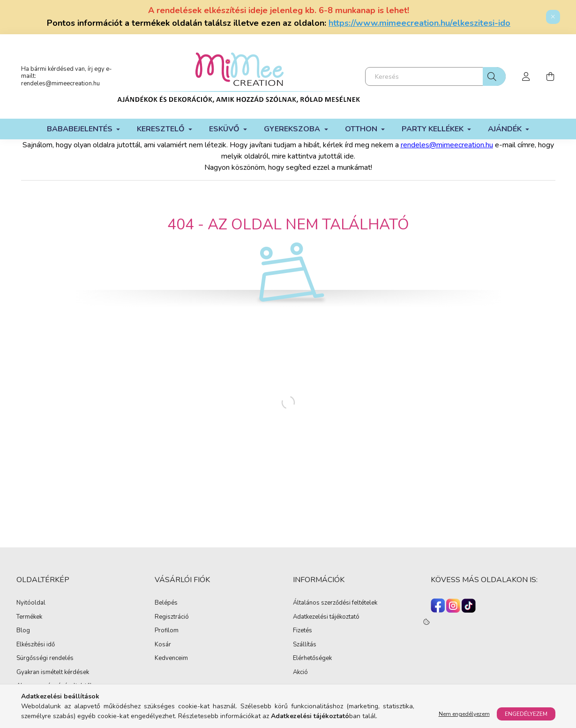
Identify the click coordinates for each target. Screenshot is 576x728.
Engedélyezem (526, 714)
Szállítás (305, 645)
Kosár (163, 645)
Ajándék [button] (506, 129)
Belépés (166, 603)
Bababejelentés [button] (81, 129)
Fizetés (303, 631)
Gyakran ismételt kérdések (53, 673)
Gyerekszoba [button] (293, 129)
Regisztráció (172, 617)
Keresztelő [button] (162, 129)
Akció (300, 673)
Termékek (29, 617)
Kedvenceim (171, 659)
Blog (23, 631)
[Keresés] (435, 76)
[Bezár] (553, 17)
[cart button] (551, 76)
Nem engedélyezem (464, 714)
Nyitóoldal (31, 603)
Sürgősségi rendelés (45, 659)
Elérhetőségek (312, 659)
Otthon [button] (362, 129)
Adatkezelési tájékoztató (326, 617)
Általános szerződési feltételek (335, 603)
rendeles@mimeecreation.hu (60, 83)
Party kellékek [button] (434, 129)
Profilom (167, 631)
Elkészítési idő (36, 645)
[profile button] (526, 76)
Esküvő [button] (225, 129)
